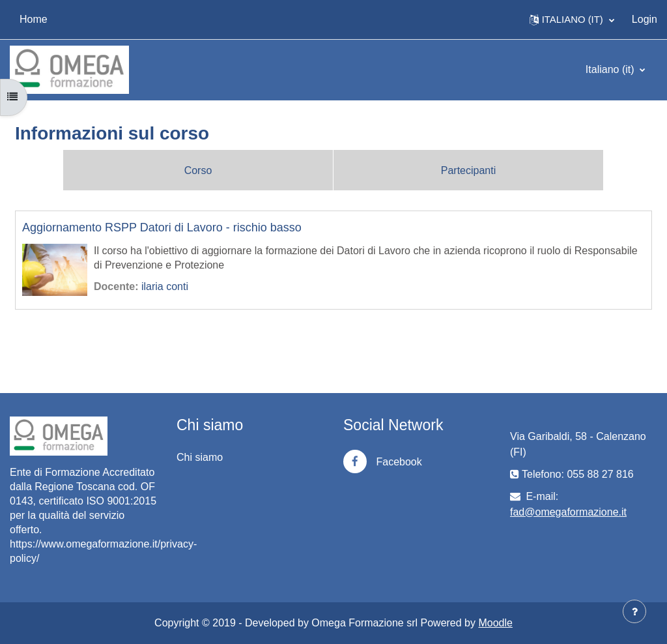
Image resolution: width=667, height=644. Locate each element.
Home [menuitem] (34, 19)
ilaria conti (165, 286)
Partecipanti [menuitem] (469, 170)
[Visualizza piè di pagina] (634, 611)
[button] (572, 20)
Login (645, 19)
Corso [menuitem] (198, 170)
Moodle (495, 623)
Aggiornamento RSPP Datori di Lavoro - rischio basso (162, 227)
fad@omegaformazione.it (568, 512)
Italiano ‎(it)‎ (611, 69)
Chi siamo (200, 457)
